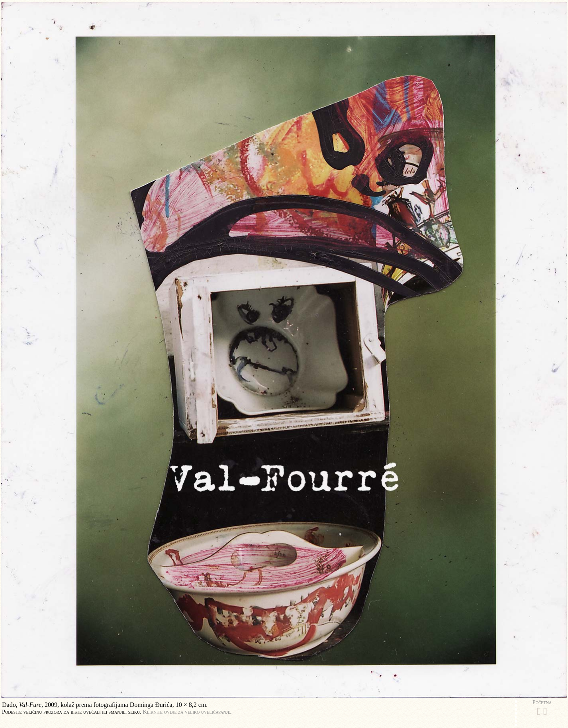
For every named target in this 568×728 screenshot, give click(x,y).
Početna (542, 702)
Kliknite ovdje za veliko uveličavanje (186, 712)
